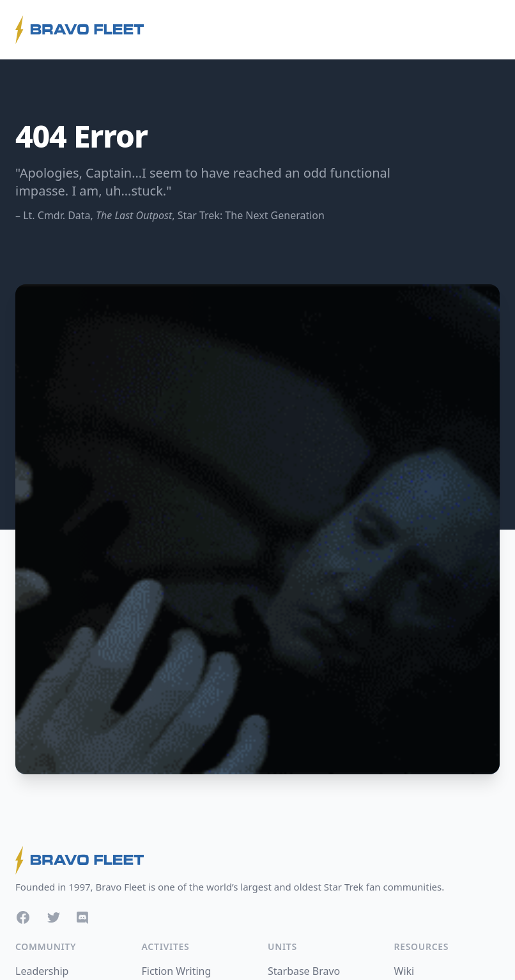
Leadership (42, 971)
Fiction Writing (177, 971)
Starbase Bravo (304, 971)
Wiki (404, 971)
